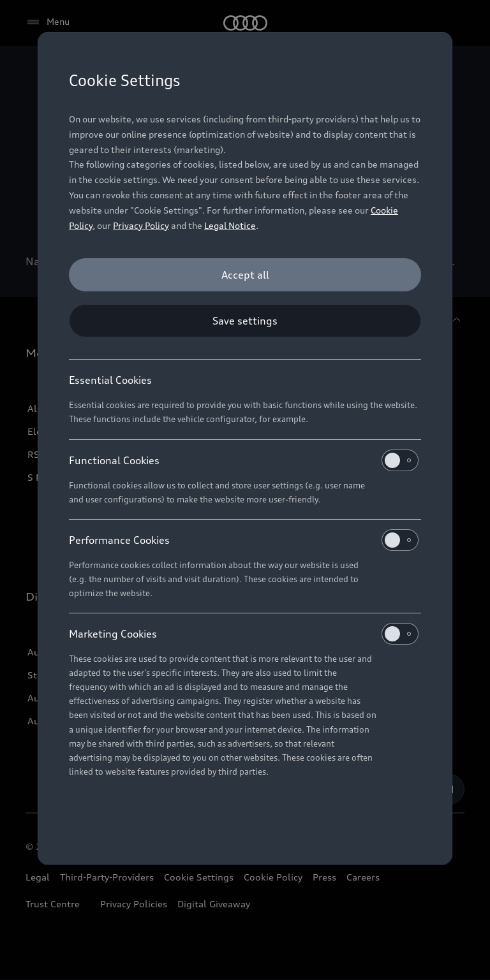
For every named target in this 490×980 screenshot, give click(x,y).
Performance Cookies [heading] (244, 540)
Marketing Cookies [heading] (244, 634)
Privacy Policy (141, 225)
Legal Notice (230, 225)
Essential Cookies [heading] (110, 380)
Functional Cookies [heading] (244, 460)
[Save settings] (245, 321)
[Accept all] (245, 275)
